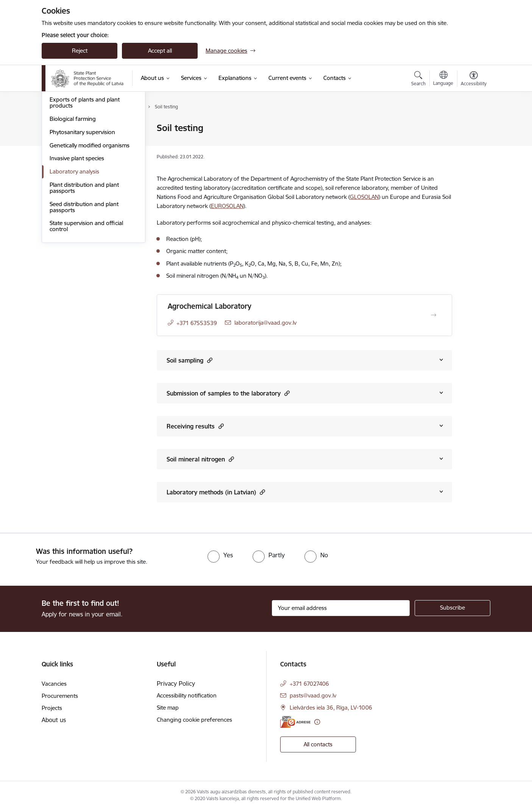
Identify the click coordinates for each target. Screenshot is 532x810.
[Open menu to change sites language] (443, 79)
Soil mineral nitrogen (200, 459)
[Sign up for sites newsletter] (452, 608)
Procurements (60, 696)
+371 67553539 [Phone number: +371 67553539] (197, 323)
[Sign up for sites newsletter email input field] (341, 608)
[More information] (317, 722)
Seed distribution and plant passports (84, 289)
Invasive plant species (77, 240)
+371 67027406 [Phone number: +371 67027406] (309, 684)
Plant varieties (67, 168)
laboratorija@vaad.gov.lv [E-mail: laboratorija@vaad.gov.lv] (265, 323)
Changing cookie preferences (194, 720)
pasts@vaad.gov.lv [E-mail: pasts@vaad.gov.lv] (313, 695)
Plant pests (64, 129)
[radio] (220, 555)
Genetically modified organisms (90, 227)
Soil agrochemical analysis (82, 142)
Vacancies (54, 684)
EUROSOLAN (227, 206)
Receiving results (195, 426)
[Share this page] (472, 144)
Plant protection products (82, 155)
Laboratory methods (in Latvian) (216, 492)
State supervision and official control (86, 308)
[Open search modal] (418, 80)
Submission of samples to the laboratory (228, 393)
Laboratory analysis (74, 253)
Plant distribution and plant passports (84, 269)
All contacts (318, 744)
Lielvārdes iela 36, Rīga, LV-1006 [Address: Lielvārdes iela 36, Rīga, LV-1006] (331, 708)
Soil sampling (190, 360)
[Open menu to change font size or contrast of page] (474, 80)
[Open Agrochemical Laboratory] (434, 315)
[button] (209, 360)
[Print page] (472, 125)
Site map (168, 708)
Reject (80, 51)
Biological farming (73, 200)
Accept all (160, 51)
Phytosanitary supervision (82, 213)
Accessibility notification (187, 695)
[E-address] (295, 722)
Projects (52, 708)
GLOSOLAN (364, 197)
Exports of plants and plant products (85, 184)
